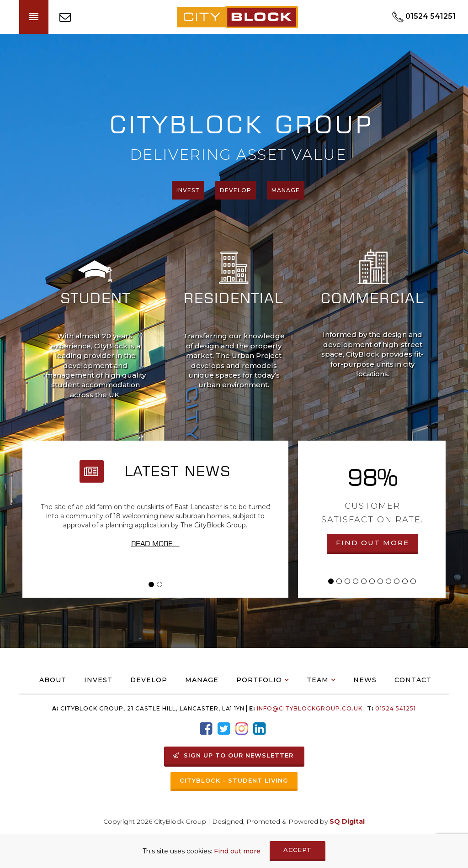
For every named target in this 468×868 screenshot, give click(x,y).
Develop (236, 190)
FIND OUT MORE (372, 543)
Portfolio (259, 680)
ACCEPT (298, 850)
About (53, 680)
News (365, 680)
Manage (202, 680)
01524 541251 (395, 708)
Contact (413, 680)
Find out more (237, 851)
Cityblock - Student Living (234, 780)
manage (286, 190)
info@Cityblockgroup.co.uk (310, 708)
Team (318, 680)
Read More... (155, 544)
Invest (188, 190)
